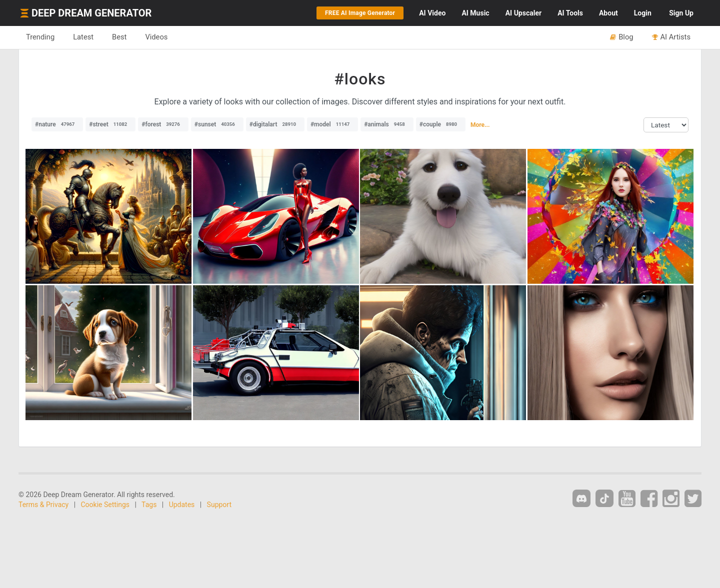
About (608, 13)
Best (119, 37)
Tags (149, 505)
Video (432, 13)
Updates (182, 505)
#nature (57, 124)
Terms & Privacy (43, 505)
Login (643, 13)
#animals (387, 124)
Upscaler (523, 13)
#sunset (217, 124)
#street (110, 124)
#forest (163, 124)
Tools (570, 13)
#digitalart (275, 124)
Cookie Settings (105, 505)
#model (332, 124)
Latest (83, 37)
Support (219, 505)
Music (475, 13)
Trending (40, 37)
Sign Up (681, 13)
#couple (441, 124)
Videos (156, 37)
